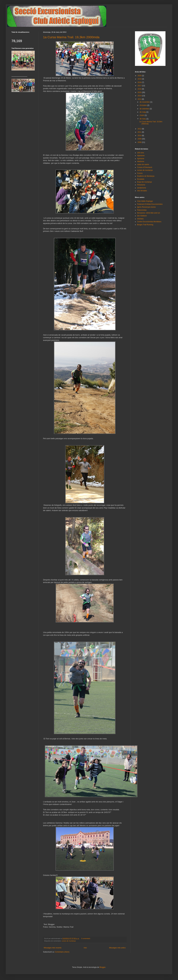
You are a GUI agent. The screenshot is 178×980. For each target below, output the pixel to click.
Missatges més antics (117, 948)
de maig (143, 112)
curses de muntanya (69, 941)
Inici (85, 948)
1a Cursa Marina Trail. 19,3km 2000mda (71, 37)
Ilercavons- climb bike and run (149, 213)
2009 (140, 139)
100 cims (141, 153)
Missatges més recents (53, 948)
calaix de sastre (143, 164)
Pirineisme (141, 185)
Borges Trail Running (145, 225)
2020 (140, 76)
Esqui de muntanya (144, 182)
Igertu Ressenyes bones (146, 207)
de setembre (145, 109)
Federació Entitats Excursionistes (150, 204)
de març (143, 119)
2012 (140, 129)
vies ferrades (142, 191)
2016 (140, 89)
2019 (140, 79)
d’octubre (143, 105)
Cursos (140, 173)
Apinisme (141, 159)
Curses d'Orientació (145, 167)
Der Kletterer (142, 216)
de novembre (145, 102)
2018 (140, 82)
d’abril (142, 115)
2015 (140, 92)
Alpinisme (141, 156)
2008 (140, 142)
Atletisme (141, 161)
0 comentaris (86, 938)
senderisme (142, 188)
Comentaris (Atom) (62, 952)
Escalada (141, 179)
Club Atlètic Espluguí (145, 201)
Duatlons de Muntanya (146, 176)
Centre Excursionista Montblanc (149, 222)
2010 (140, 136)
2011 (140, 132)
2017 (140, 86)
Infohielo (140, 219)
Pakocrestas (142, 210)
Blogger (102, 967)
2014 (140, 96)
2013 (140, 99)
